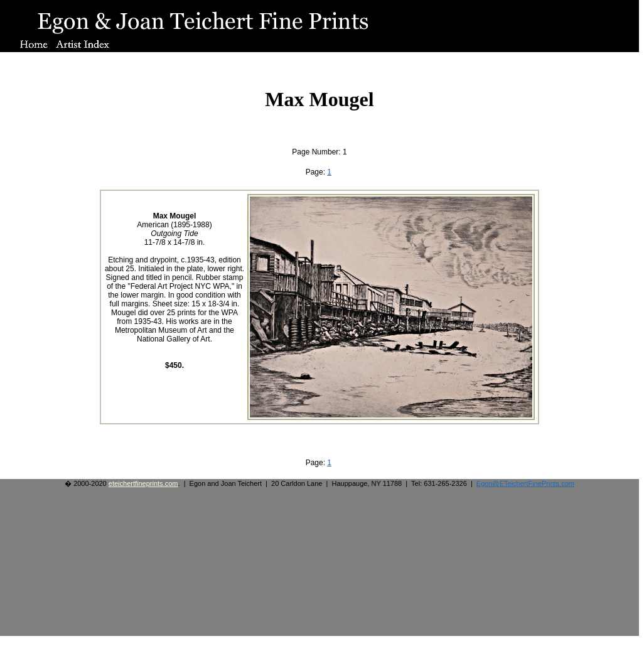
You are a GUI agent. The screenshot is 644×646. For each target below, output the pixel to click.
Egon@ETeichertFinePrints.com (525, 483)
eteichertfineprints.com (143, 483)
